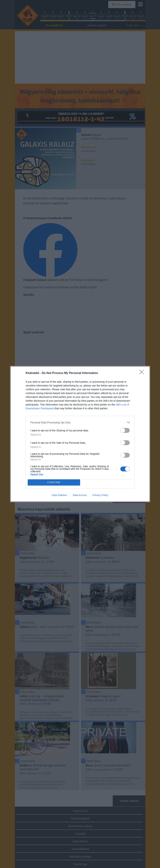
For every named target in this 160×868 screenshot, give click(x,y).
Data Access (80, 495)
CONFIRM (54, 483)
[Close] (143, 373)
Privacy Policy (100, 495)
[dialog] (80, 434)
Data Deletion (60, 495)
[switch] (125, 430)
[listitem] (80, 422)
